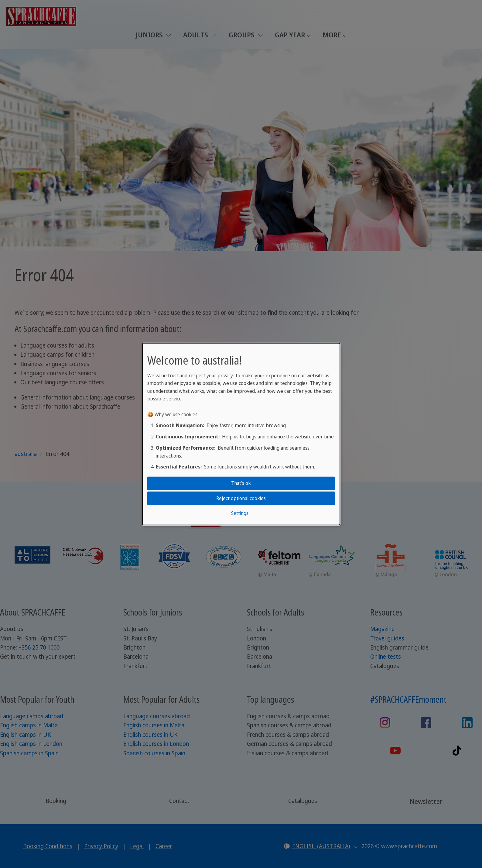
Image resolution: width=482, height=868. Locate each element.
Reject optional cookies (241, 498)
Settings (240, 513)
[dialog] (241, 434)
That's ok (241, 483)
